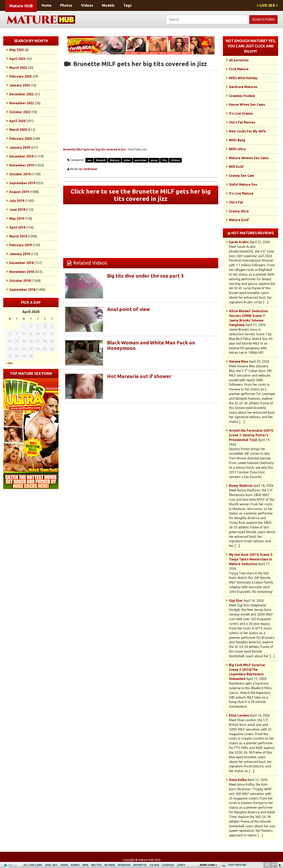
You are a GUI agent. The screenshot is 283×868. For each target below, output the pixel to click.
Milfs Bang (237, 140)
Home (46, 5)
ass (89, 160)
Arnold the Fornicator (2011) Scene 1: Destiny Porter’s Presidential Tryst (251, 435)
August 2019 (19, 192)
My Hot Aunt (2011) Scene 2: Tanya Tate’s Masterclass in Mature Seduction (251, 559)
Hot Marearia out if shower (139, 376)
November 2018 (22, 272)
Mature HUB (21, 6)
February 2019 (21, 245)
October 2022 (20, 112)
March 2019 (18, 236)
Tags (127, 5)
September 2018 (22, 290)
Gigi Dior (236, 601)
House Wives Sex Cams (247, 104)
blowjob (101, 160)
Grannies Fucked (242, 96)
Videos (87, 5)
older (127, 160)
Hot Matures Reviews (252, 233)
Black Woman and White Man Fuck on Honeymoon (151, 345)
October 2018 (20, 281)
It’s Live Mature (241, 193)
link (279, 805)
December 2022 (21, 94)
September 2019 (22, 183)
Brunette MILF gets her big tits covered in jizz (95, 149)
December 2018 (21, 263)
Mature (115, 160)
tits (164, 160)
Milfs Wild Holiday (243, 78)
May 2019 (17, 218)
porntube (141, 160)
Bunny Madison (241, 486)
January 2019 (20, 254)
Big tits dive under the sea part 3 (145, 276)
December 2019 (21, 156)
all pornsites (239, 60)
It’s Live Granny (241, 113)
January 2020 (20, 147)
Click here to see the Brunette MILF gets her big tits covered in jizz (141, 195)
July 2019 (17, 201)
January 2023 (20, 85)
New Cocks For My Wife (247, 131)
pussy (154, 160)
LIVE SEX (267, 5)
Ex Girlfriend (88, 169)
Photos (66, 5)
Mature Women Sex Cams (249, 158)
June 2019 (17, 210)
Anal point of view (129, 309)
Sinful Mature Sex (243, 184)
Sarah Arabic (239, 242)
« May (10, 363)
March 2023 (18, 68)
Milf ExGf (236, 167)
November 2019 (22, 165)
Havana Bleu (239, 361)
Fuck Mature (239, 69)
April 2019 (17, 227)
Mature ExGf (239, 220)
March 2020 (18, 130)
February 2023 (21, 76)
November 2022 (22, 103)
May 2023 (17, 50)
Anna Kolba (238, 780)
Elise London (239, 715)
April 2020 (17, 121)
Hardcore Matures (243, 87)
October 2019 (20, 174)
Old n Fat (236, 202)
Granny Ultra (239, 211)
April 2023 (17, 59)
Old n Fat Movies (242, 122)
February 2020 (21, 138)
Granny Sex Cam (242, 176)
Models (108, 5)
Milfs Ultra (237, 149)
